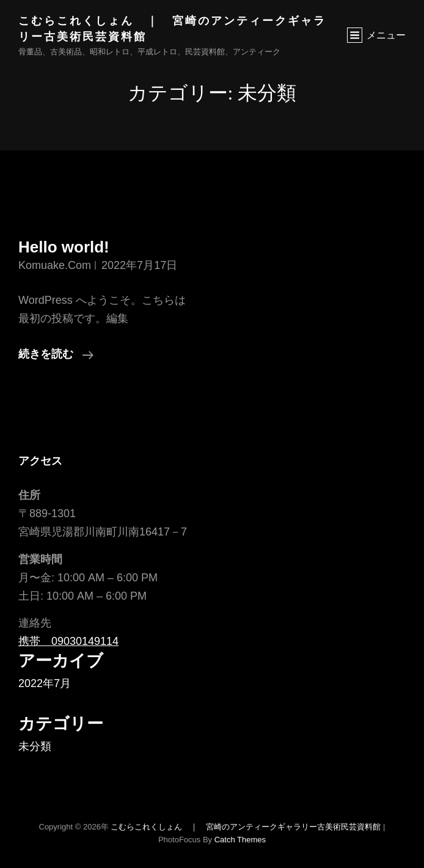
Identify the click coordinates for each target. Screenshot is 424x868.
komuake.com (55, 265)
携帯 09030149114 (68, 641)
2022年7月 (45, 683)
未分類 (35, 746)
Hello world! (64, 247)
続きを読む (56, 354)
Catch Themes (240, 840)
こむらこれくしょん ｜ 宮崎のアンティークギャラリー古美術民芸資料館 (246, 827)
